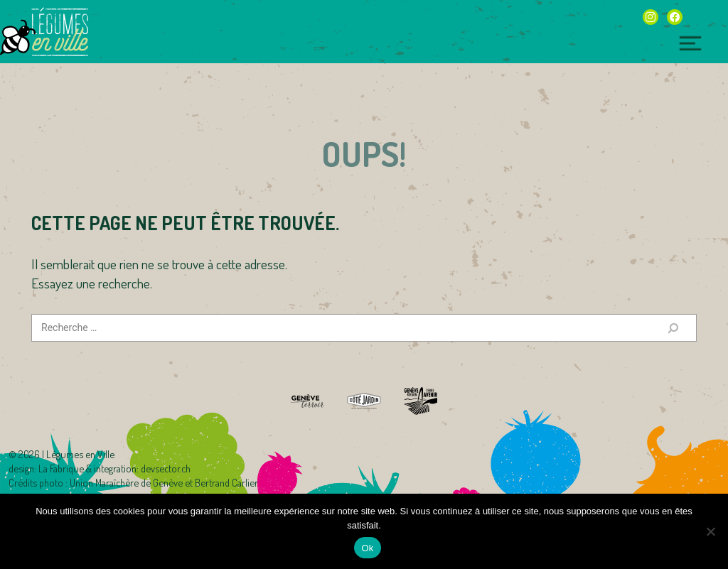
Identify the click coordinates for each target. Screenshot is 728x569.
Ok (367, 548)
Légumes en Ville (60, 32)
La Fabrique (61, 468)
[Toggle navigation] (690, 44)
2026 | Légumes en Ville (66, 454)
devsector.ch (166, 468)
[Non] (710, 531)
